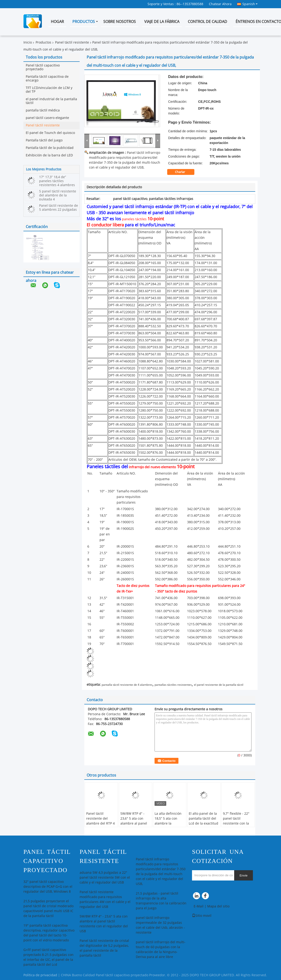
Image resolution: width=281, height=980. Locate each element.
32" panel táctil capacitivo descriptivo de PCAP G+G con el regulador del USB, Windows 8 (48, 887)
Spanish (250, 4)
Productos (84, 22)
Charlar (183, 172)
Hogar (57, 22)
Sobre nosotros (120, 22)
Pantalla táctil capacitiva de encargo (47, 79)
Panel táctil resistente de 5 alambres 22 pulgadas (59, 208)
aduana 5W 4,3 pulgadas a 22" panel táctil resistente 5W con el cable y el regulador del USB (105, 878)
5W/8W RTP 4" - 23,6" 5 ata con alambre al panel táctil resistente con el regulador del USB (134, 826)
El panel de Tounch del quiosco (50, 133)
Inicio (28, 42)
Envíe (244, 875)
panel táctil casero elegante (47, 118)
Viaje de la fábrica (162, 22)
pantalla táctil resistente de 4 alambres (127, 685)
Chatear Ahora (220, 4)
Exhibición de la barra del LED (49, 155)
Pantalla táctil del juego (44, 140)
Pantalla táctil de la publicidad (50, 148)
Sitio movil (202, 916)
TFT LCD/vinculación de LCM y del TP (49, 90)
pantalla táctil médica (43, 110)
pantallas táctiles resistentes (173, 685)
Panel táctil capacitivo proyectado (43, 67)
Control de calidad (207, 22)
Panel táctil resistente (72, 42)
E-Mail (199, 906)
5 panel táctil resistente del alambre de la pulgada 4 (58, 195)
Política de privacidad (40, 975)
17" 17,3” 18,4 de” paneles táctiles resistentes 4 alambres (57, 181)
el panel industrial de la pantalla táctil (51, 101)
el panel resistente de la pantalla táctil (219, 685)
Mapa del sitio (218, 906)
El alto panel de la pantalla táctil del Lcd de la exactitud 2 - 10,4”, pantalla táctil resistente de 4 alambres (203, 826)
